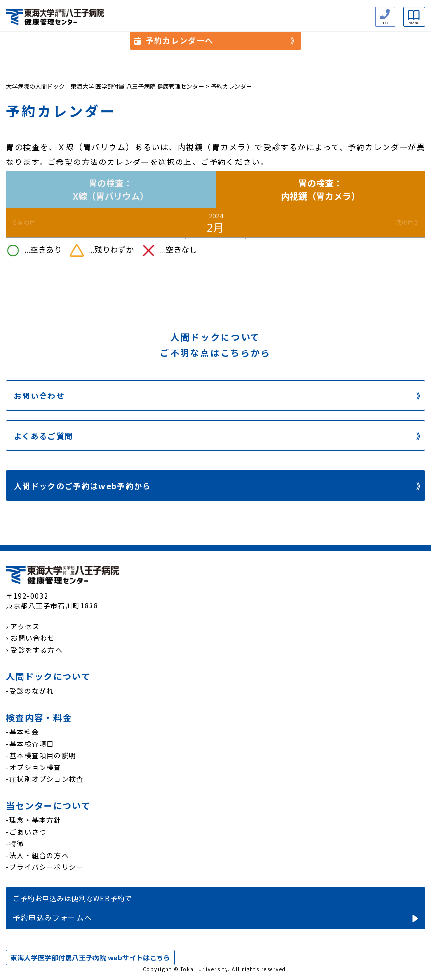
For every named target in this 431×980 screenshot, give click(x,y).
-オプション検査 (34, 767)
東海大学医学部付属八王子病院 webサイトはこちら (90, 957)
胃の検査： (111, 189)
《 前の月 (23, 222)
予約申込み (215, 908)
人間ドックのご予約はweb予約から (82, 486)
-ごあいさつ (26, 832)
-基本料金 (23, 732)
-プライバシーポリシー (45, 867)
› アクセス (23, 626)
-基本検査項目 (30, 744)
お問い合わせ (39, 396)
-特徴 (15, 843)
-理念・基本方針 (34, 820)
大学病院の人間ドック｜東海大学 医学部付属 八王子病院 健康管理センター (105, 86)
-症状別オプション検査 (45, 779)
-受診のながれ (30, 691)
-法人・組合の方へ (37, 855)
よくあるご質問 (43, 436)
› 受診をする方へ (34, 650)
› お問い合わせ (31, 638)
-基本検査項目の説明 (41, 755)
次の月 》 (408, 222)
